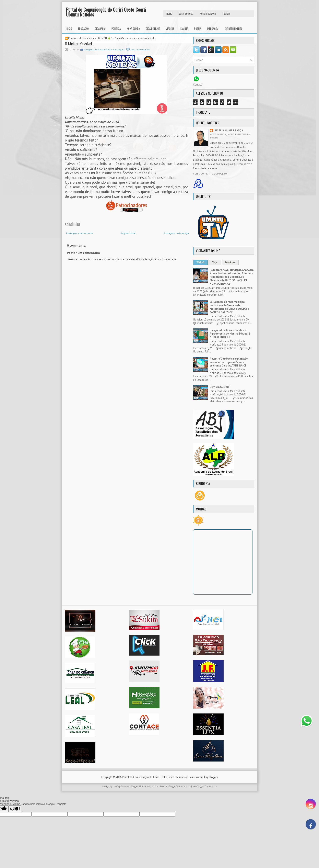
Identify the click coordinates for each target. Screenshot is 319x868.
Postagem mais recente (79, 233)
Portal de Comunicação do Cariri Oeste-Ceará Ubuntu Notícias (106, 12)
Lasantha (154, 786)
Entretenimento (234, 29)
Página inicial (128, 233)
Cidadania (100, 29)
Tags (215, 262)
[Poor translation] (15, 809)
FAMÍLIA (226, 14)
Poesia (198, 29)
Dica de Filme (153, 29)
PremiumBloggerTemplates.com (175, 786)
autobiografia (208, 14)
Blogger (213, 777)
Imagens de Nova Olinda (98, 49)
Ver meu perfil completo (210, 174)
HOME (169, 14)
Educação (83, 29)
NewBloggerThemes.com (205, 786)
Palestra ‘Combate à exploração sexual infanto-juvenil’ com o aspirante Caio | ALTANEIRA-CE (229, 362)
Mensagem (213, 29)
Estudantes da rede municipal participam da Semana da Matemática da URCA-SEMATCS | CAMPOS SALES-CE (229, 307)
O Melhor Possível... (80, 44)
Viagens (170, 29)
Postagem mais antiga (176, 233)
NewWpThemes (121, 786)
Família (184, 29)
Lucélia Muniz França (228, 130)
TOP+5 (200, 262)
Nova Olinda (133, 29)
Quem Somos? (186, 14)
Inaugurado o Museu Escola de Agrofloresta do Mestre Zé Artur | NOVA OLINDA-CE (230, 334)
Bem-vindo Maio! (220, 387)
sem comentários (140, 49)
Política (116, 29)
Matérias (230, 262)
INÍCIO (69, 29)
